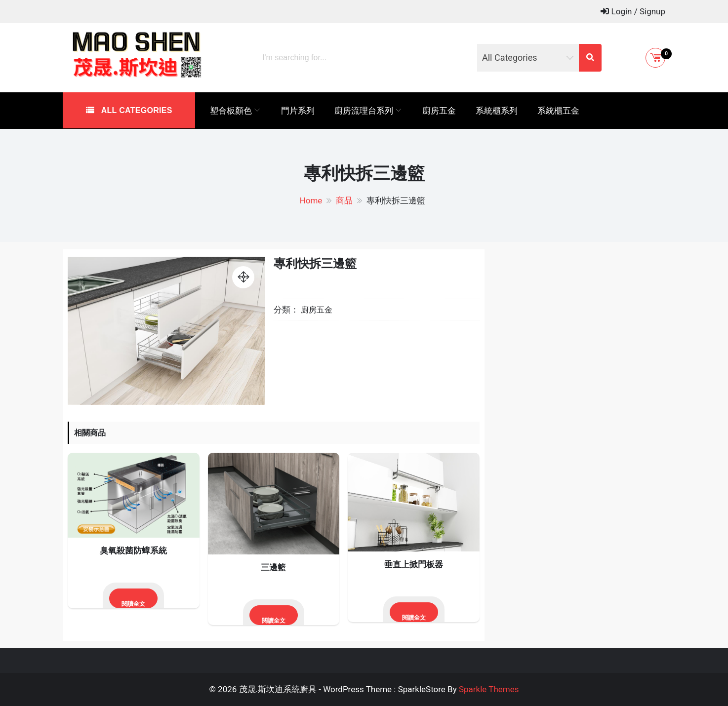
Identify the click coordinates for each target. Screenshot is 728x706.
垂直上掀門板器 (414, 564)
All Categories (136, 110)
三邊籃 (273, 567)
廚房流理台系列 (364, 111)
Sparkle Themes (489, 689)
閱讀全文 (133, 604)
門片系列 (298, 111)
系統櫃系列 (497, 111)
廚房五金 (439, 111)
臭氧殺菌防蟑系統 (133, 550)
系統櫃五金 (558, 111)
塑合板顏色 (231, 111)
